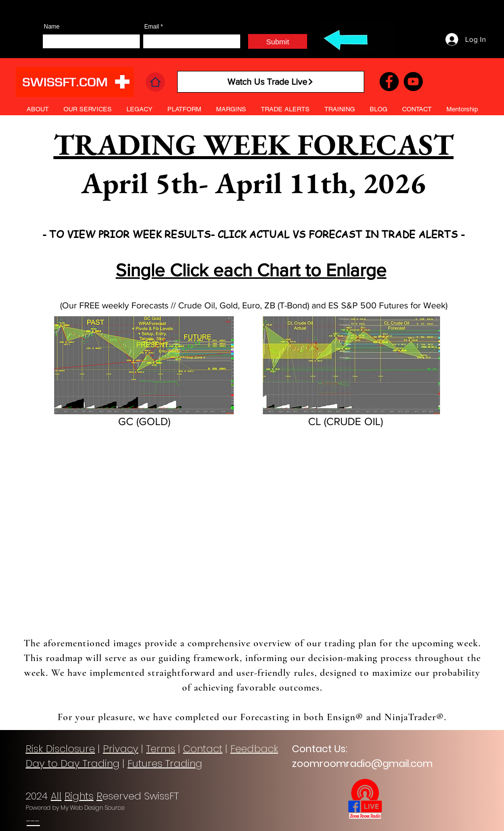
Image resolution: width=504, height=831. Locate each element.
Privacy (121, 749)
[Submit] (278, 41)
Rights (79, 796)
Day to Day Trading (73, 764)
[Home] (155, 82)
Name (52, 27)
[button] (285, 109)
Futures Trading (165, 764)
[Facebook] (389, 82)
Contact (203, 749)
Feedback (254, 749)
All (56, 796)
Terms (161, 749)
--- (33, 821)
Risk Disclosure (60, 749)
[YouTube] (413, 82)
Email (152, 27)
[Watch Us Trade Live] (271, 82)
